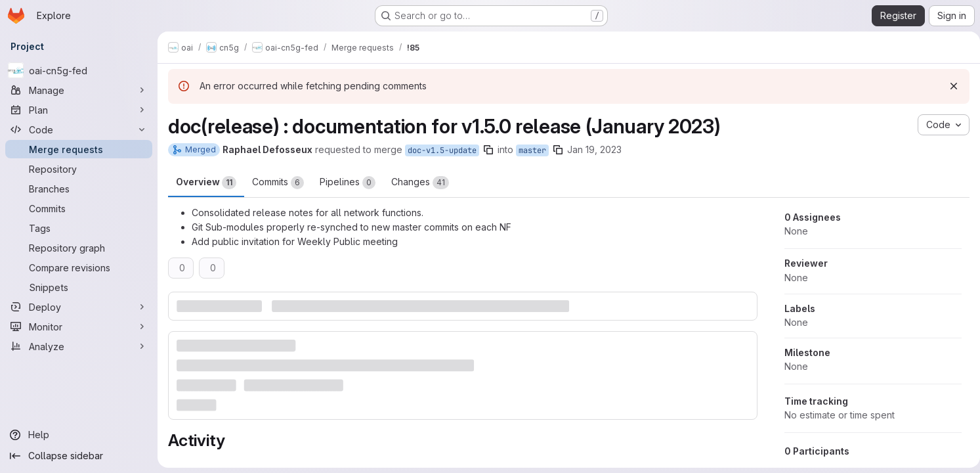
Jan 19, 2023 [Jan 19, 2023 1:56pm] (594, 149)
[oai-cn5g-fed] (79, 70)
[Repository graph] (79, 248)
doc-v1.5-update (442, 150)
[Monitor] (79, 327)
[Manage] (79, 90)
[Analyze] (79, 346)
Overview (206, 183)
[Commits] (79, 208)
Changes (420, 183)
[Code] (79, 129)
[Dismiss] (948, 86)
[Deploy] (79, 307)
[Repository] (79, 169)
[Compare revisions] (79, 267)
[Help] (79, 435)
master (532, 150)
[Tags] (79, 228)
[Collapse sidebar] (79, 456)
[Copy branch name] (488, 150)
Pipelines (348, 183)
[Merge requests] (79, 149)
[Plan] (79, 110)
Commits (278, 183)
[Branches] (79, 189)
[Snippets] (79, 287)
